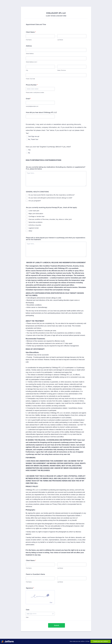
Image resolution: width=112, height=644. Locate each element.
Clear (51, 603)
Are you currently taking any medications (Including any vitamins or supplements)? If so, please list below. (56, 168)
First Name (29, 40)
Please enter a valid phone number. (35, 92)
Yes (29, 150)
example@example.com (32, 106)
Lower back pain (34, 211)
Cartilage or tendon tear (36, 216)
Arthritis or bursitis (35, 225)
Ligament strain (34, 228)
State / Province (62, 70)
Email (28, 99)
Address (29, 46)
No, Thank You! (33, 139)
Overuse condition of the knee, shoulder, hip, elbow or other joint (50, 219)
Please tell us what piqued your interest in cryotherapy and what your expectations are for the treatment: (56, 239)
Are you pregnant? (35, 201)
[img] (40, 596)
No (29, 153)
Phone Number (32, 85)
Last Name (60, 40)
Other (30, 231)
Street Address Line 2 (31, 62)
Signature (30, 588)
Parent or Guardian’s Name (35, 574)
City (27, 70)
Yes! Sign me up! (34, 136)
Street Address (30, 54)
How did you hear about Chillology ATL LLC (41, 112)
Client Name (31, 32)
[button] (53, 614)
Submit (57, 625)
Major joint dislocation (36, 214)
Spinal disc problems (35, 222)
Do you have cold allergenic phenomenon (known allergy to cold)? (50, 198)
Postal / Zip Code (30, 79)
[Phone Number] (40, 89)
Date (27, 617)
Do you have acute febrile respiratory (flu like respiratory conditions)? (52, 195)
